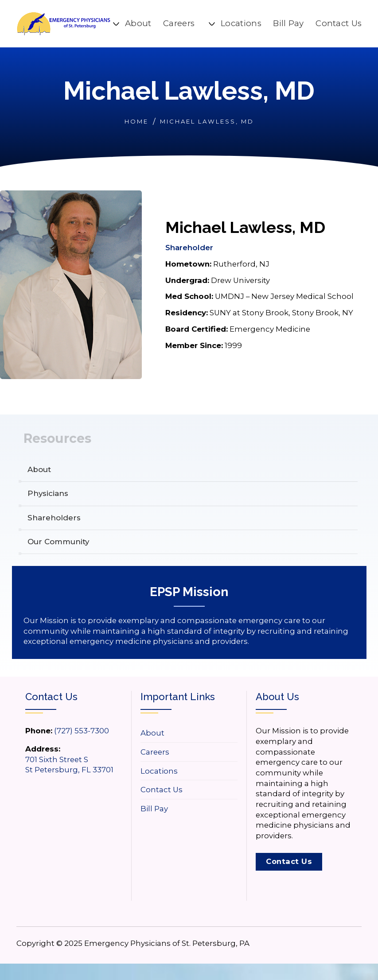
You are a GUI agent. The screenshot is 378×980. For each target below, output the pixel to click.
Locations (241, 23)
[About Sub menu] (116, 24)
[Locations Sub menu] (212, 24)
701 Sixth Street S (57, 759)
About (138, 23)
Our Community (60, 542)
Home (136, 121)
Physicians (49, 494)
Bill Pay (288, 23)
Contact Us (339, 23)
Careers (179, 23)
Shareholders (55, 518)
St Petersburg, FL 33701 (69, 770)
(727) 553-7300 (82, 731)
